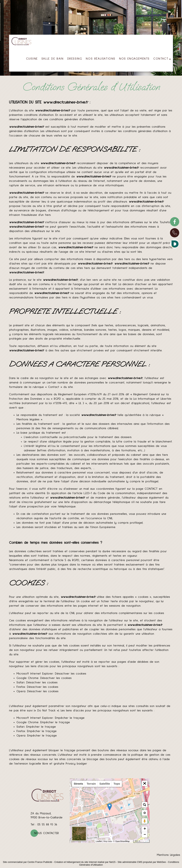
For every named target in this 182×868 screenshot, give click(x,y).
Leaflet (99, 841)
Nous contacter (47, 833)
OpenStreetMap (122, 841)
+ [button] (145, 829)
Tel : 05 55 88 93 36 (44, 824)
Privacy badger (76, 764)
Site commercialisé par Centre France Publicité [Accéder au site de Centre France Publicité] (28, 862)
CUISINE (32, 59)
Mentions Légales (168, 855)
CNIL (110, 518)
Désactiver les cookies (71, 674)
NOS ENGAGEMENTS (134, 59)
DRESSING (75, 59)
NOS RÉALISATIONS (101, 59)
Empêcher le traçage (70, 718)
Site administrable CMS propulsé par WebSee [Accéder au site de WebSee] (142, 862)
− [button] (145, 835)
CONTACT (161, 59)
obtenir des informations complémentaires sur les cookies (124, 613)
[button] (145, 783)
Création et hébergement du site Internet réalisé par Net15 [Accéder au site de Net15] (85, 862)
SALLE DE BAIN (53, 59)
